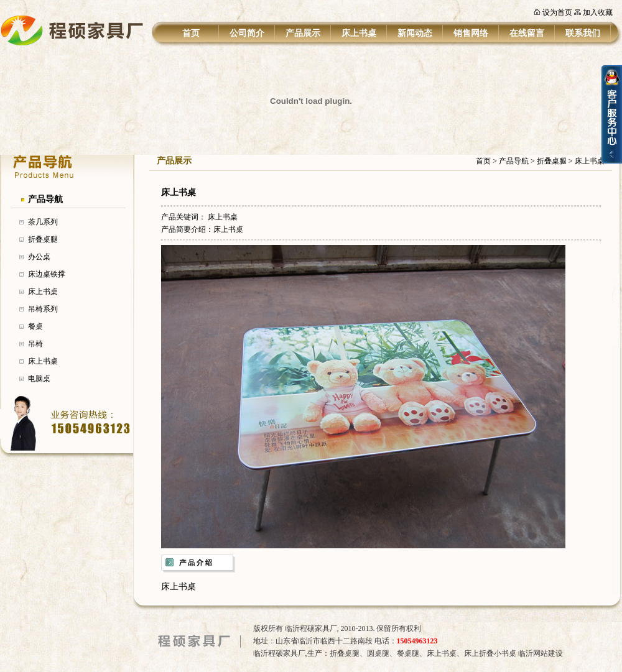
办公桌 (39, 257)
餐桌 (35, 326)
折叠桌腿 (43, 239)
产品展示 (303, 33)
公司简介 (247, 33)
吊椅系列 (43, 309)
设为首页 (557, 12)
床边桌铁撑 (47, 274)
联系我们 (583, 33)
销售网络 (471, 33)
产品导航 (45, 199)
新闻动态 (415, 33)
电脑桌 (39, 379)
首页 (191, 33)
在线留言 (527, 33)
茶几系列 (43, 222)
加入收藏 (598, 12)
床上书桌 (359, 33)
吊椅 (35, 344)
